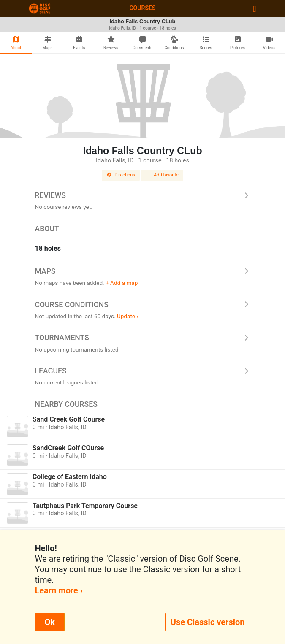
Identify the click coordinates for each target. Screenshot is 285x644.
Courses (142, 8)
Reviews (143, 195)
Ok (50, 622)
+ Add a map (122, 283)
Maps (143, 271)
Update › (128, 316)
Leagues (143, 371)
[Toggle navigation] (254, 8)
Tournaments (143, 338)
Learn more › (59, 590)
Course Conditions (143, 305)
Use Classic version (208, 622)
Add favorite (162, 175)
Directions (121, 175)
